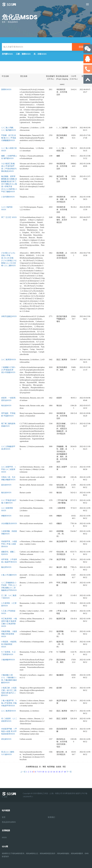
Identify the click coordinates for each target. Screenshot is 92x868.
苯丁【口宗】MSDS (9, 217)
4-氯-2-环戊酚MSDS (9, 575)
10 (43, 772)
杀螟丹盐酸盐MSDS (9, 316)
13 (51, 772)
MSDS (4, 838)
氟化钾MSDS (6, 567)
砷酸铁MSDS (6, 516)
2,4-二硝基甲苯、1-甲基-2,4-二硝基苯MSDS (9, 469)
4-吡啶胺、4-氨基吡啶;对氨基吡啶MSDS (9, 644)
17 (62, 772)
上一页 (23, 772)
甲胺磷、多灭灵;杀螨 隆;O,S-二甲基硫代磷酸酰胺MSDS (9, 138)
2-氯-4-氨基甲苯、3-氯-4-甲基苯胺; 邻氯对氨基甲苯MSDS (9, 703)
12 (49, 772)
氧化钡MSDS (6, 406)
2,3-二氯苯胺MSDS (9, 711)
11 (46, 772)
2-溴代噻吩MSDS (8, 197)
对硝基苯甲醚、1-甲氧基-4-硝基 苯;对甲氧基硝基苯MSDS (9, 731)
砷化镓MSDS (6, 739)
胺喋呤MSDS (6, 89)
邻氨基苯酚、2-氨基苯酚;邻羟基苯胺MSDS (9, 634)
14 (54, 772)
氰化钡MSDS (6, 493)
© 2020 (9, 795)
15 (57, 772)
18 (65, 772)
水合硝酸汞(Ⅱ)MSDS (9, 523)
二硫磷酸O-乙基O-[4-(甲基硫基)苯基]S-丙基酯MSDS (8, 370)
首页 (4, 22)
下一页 (69, 772)
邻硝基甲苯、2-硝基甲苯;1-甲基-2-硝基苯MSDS (9, 544)
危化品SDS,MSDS (9, 822)
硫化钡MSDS (6, 485)
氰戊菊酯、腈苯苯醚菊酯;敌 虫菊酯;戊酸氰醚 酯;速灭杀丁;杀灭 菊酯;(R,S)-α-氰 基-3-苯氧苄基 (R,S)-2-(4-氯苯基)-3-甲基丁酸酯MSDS (9, 184)
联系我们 (51, 817)
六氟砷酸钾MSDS (8, 660)
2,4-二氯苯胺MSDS (9, 360)
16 (59, 772)
